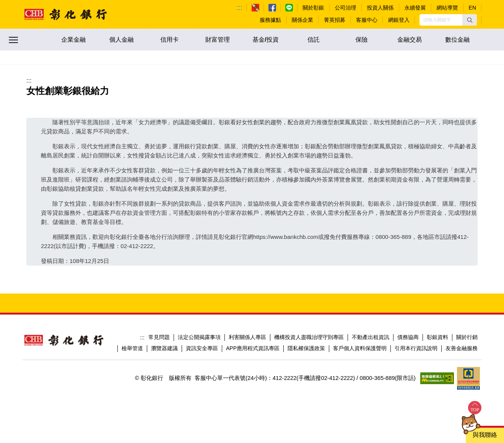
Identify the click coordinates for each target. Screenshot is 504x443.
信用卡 (169, 40)
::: (240, 8)
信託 (314, 40)
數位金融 (457, 40)
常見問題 (159, 337)
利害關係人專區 (247, 337)
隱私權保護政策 (306, 348)
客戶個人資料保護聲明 (360, 348)
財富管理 (218, 40)
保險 (362, 40)
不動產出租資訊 (371, 337)
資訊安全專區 (202, 348)
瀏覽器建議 (164, 348)
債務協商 (408, 337)
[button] (470, 20)
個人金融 (122, 40)
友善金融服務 (462, 348)
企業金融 (73, 40)
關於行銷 (467, 337)
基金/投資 (265, 40)
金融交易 (410, 40)
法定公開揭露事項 (199, 337)
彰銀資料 (437, 337)
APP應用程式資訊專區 (253, 348)
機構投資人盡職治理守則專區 (309, 337)
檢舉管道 (132, 348)
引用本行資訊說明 (416, 348)
